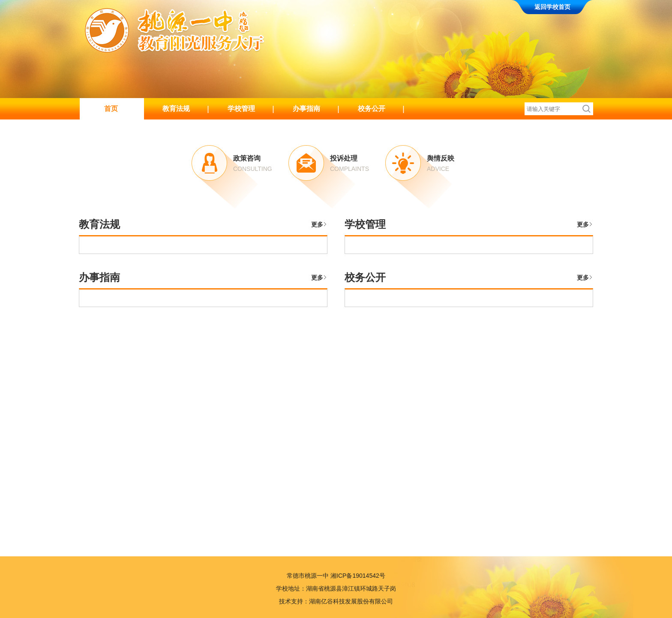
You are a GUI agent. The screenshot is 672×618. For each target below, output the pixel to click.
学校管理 (241, 109)
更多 (317, 224)
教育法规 (176, 109)
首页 (111, 109)
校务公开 (372, 109)
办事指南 (306, 109)
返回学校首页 (552, 7)
